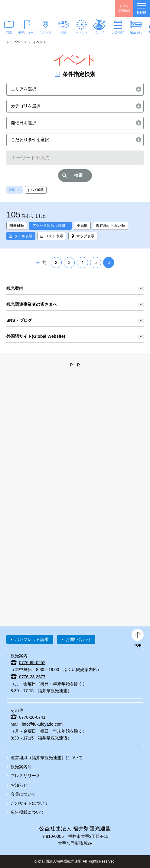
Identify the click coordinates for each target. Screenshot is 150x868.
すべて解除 (36, 190)
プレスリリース (25, 776)
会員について (23, 794)
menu (141, 9)
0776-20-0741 (32, 717)
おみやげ (118, 32)
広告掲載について (28, 812)
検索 (78, 175)
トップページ (16, 42)
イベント (82, 32)
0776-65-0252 (32, 663)
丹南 (12, 190)
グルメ (100, 32)
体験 (64, 32)
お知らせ (19, 785)
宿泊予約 (136, 32)
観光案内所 (21, 767)
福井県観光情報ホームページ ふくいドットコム (33, 8)
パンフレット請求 (32, 639)
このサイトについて (30, 803)
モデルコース (27, 32)
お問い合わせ (78, 639)
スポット (45, 32)
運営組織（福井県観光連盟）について (47, 758)
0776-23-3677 (32, 677)
